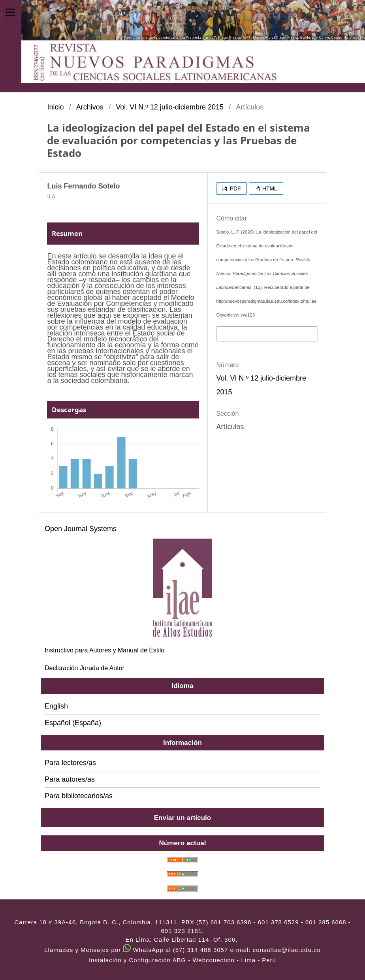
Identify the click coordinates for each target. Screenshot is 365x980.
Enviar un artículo (183, 818)
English (56, 706)
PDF (235, 188)
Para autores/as (70, 779)
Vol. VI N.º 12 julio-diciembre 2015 (170, 107)
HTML (269, 188)
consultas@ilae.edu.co (287, 950)
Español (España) (73, 723)
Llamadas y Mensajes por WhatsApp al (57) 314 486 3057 (136, 950)
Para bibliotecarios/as (79, 796)
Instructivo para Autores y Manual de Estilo (104, 650)
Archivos (90, 107)
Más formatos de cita (251, 333)
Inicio (55, 107)
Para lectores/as (70, 763)
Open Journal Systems (81, 529)
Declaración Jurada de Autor (85, 668)
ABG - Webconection (203, 960)
